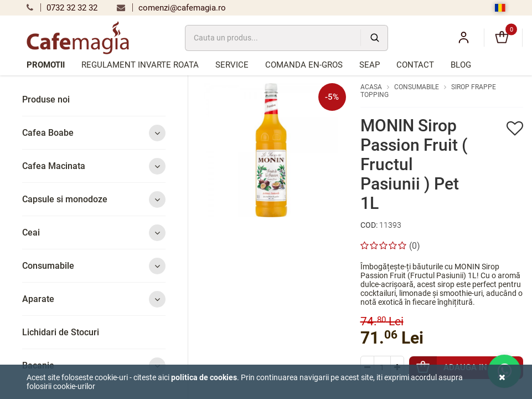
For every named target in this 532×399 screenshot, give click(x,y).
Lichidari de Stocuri (61, 332)
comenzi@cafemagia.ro (171, 8)
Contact (415, 65)
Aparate (94, 299)
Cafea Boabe (94, 133)
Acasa (371, 87)
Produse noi (46, 99)
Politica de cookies (204, 377)
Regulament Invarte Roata (140, 65)
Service (232, 65)
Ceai (94, 232)
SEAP (370, 65)
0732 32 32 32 (62, 8)
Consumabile (94, 266)
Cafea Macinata (94, 166)
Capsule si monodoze (94, 199)
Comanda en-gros (304, 65)
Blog (461, 65)
